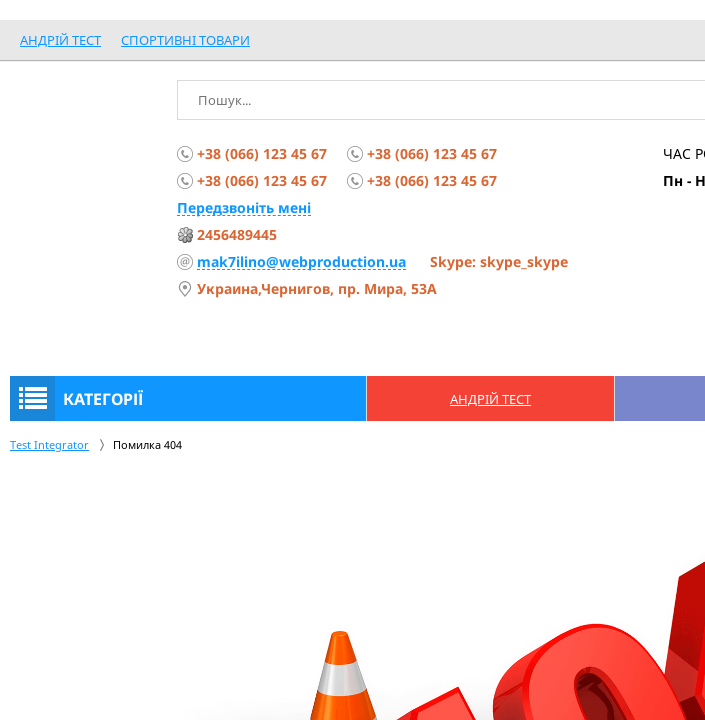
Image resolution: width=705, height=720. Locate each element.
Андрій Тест (60, 40)
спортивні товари (185, 40)
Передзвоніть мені (244, 207)
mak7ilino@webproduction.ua (301, 261)
